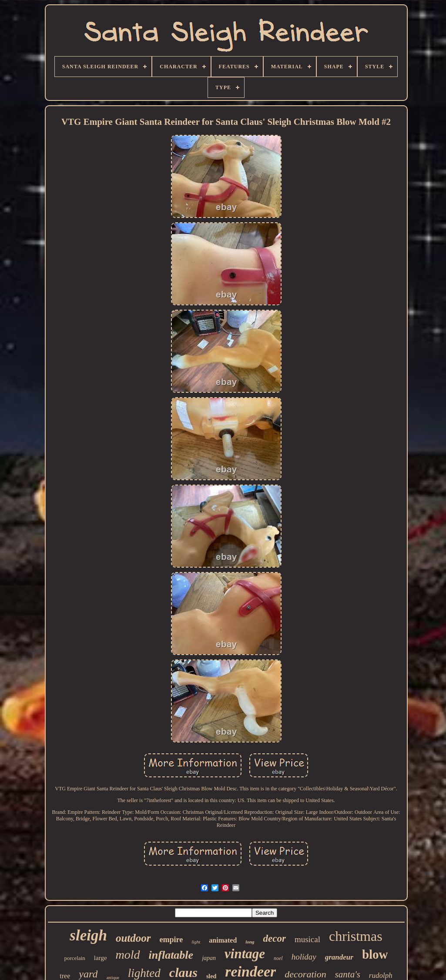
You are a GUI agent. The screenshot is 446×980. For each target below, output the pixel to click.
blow (375, 954)
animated (223, 940)
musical (307, 939)
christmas (356, 936)
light (196, 942)
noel (278, 958)
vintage (245, 954)
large (101, 958)
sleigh (88, 935)
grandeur (339, 957)
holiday (304, 957)
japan (209, 958)
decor (275, 938)
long (250, 942)
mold (128, 955)
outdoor (133, 938)
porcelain (74, 958)
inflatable (171, 955)
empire (171, 940)
